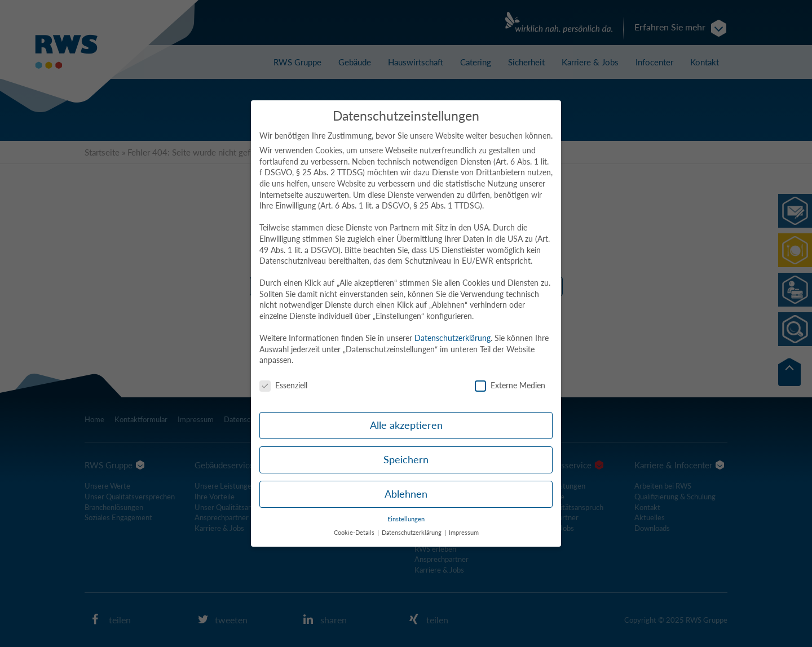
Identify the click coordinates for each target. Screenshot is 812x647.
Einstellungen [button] (406, 519)
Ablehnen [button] (406, 494)
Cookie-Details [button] (355, 533)
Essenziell (283, 385)
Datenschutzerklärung (453, 338)
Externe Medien (510, 385)
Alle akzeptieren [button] (406, 425)
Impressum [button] (464, 533)
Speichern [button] (406, 460)
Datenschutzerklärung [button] (412, 533)
